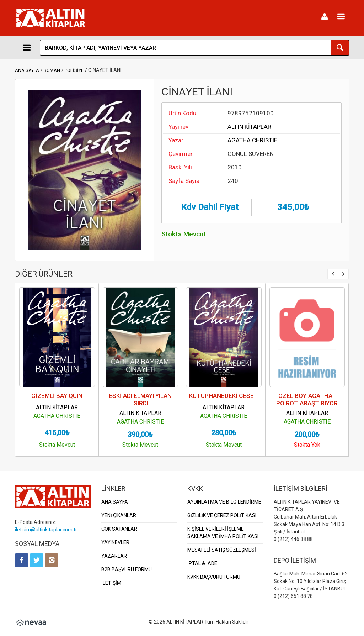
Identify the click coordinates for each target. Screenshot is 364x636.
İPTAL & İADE (202, 563)
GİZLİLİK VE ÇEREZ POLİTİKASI (222, 515)
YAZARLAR (114, 556)
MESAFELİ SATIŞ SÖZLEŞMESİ (222, 550)
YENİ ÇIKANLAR (119, 515)
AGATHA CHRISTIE (252, 140)
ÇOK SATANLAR (119, 529)
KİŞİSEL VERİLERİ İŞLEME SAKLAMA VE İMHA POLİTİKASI (223, 533)
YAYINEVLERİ (116, 542)
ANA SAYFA (27, 70)
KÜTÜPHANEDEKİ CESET (224, 396)
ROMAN (52, 70)
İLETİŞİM (111, 583)
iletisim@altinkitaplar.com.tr (46, 530)
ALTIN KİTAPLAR (249, 127)
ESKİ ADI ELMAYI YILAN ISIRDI (140, 400)
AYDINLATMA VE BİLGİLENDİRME (224, 502)
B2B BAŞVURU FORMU (127, 569)
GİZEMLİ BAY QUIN (57, 396)
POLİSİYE (74, 70)
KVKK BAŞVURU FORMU (214, 577)
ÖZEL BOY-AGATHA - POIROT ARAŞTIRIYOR (307, 400)
